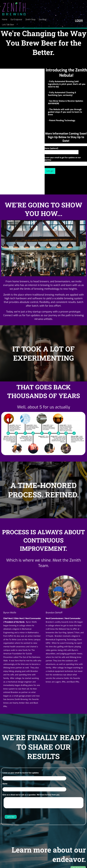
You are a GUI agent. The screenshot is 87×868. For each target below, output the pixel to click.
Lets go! (50, 165)
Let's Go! (11, 811)
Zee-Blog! (41, 19)
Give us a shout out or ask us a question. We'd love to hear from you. (31, 789)
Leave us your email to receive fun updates (21, 767)
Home (4, 19)
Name (5, 778)
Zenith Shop (29, 19)
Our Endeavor (15, 19)
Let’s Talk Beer (53, 19)
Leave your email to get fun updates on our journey (63, 153)
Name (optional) (51, 142)
